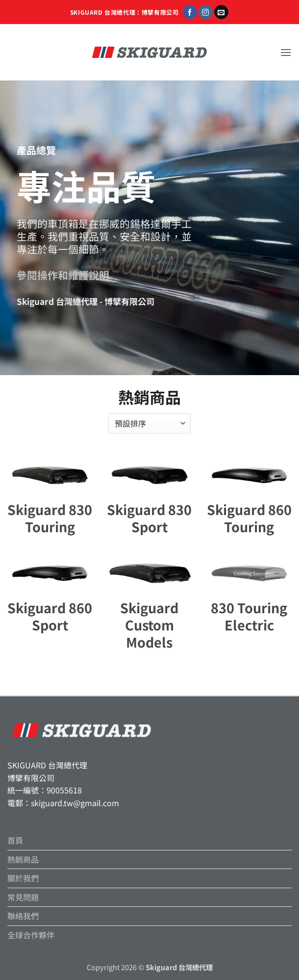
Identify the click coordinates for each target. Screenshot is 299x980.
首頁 (15, 840)
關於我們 (23, 878)
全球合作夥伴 (31, 935)
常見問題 (23, 897)
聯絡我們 (23, 916)
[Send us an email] (221, 12)
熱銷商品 (23, 859)
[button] (286, 52)
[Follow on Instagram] (206, 12)
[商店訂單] (149, 423)
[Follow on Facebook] (190, 12)
